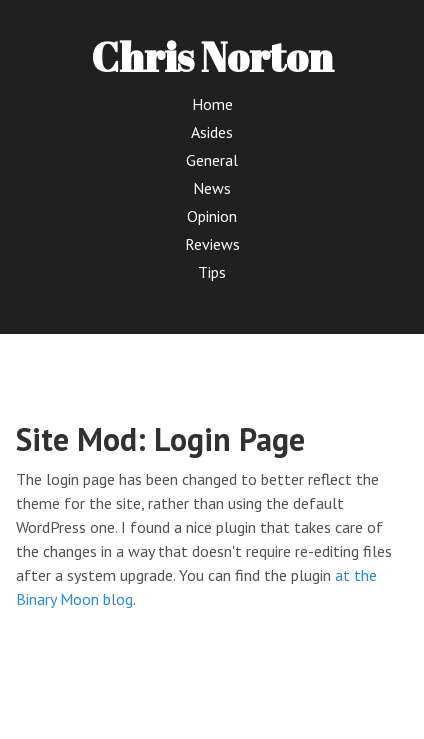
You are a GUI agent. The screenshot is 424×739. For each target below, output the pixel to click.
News (212, 188)
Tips (212, 272)
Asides (212, 132)
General (212, 160)
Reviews (212, 244)
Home (212, 104)
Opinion (212, 216)
